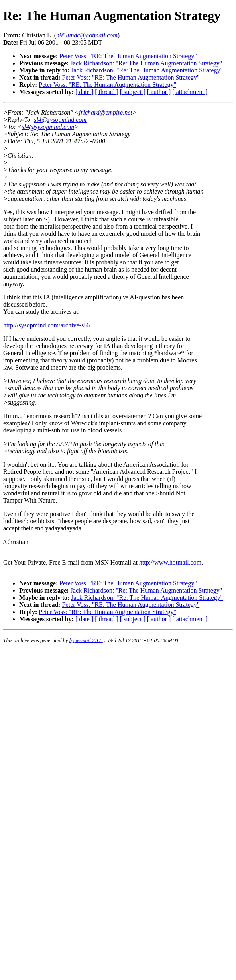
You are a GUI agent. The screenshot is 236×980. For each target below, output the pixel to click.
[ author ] (159, 92)
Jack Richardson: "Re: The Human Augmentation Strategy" (147, 63)
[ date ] (84, 92)
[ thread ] (107, 92)
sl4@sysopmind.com (60, 120)
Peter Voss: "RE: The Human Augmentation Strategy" (128, 56)
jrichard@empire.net (106, 112)
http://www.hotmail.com (170, 562)
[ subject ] (133, 92)
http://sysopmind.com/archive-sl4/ (47, 325)
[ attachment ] (190, 92)
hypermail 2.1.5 (86, 640)
